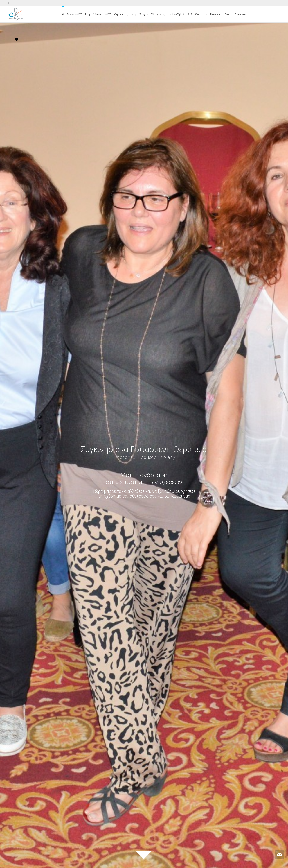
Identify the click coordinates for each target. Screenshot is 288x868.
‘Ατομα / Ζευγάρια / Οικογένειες (148, 14)
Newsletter (216, 14)
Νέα (205, 14)
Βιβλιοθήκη (193, 14)
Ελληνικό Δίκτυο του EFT (98, 14)
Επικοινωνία (241, 14)
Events (228, 14)
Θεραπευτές (121, 14)
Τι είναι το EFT (74, 14)
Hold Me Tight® (176, 14)
